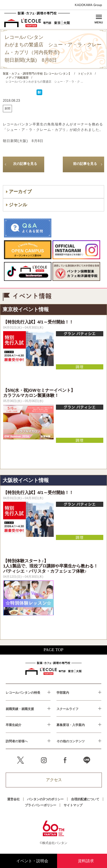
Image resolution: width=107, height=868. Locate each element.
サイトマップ (73, 805)
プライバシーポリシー (41, 805)
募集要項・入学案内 (71, 725)
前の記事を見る (85, 164)
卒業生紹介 (14, 725)
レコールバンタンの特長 (23, 692)
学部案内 (63, 692)
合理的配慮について (85, 799)
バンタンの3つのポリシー (45, 799)
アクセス (54, 780)
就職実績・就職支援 (20, 709)
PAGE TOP (53, 650)
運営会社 (13, 799)
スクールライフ (67, 709)
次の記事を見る (25, 164)
